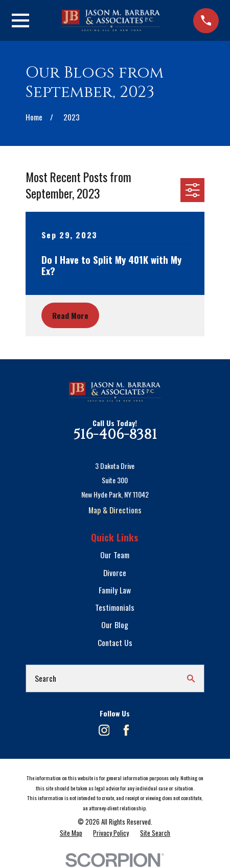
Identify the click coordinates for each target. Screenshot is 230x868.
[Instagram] (104, 730)
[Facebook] (126, 730)
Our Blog (115, 625)
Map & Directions (115, 510)
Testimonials (115, 607)
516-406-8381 (115, 435)
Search (45, 678)
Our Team (115, 555)
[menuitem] (71, 833)
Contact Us (115, 642)
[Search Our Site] (191, 679)
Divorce (115, 573)
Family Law (115, 590)
